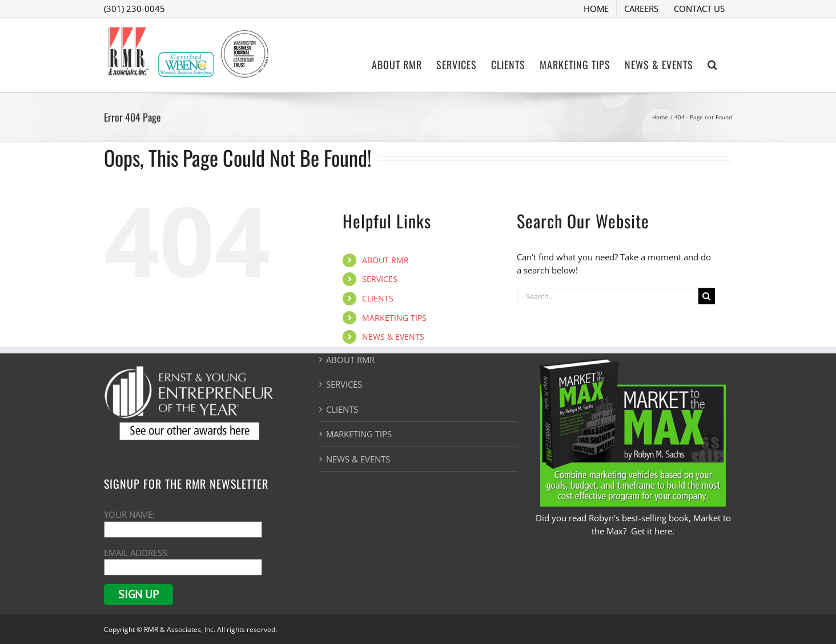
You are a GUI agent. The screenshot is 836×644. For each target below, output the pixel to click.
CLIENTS (378, 298)
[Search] (707, 296)
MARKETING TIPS (394, 318)
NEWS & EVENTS (393, 337)
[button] (713, 63)
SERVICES (380, 279)
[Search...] (608, 296)
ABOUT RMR (385, 260)
